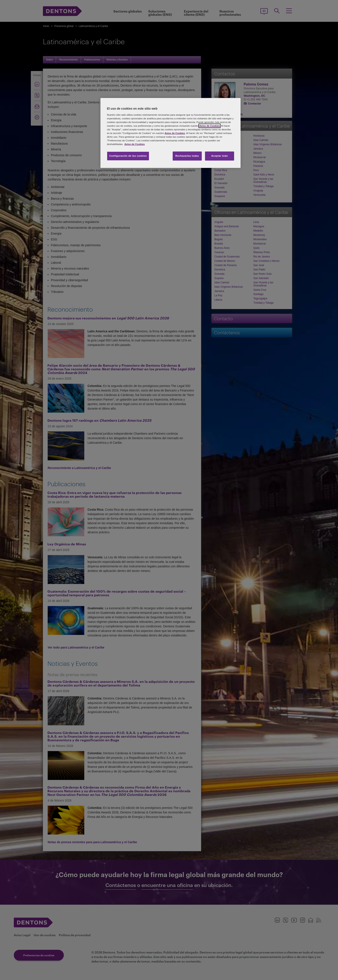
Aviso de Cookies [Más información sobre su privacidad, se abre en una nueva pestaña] (135, 144)
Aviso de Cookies (210, 126)
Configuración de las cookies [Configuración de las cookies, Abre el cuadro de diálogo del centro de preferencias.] (128, 156)
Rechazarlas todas (187, 156)
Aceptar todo (220, 156)
